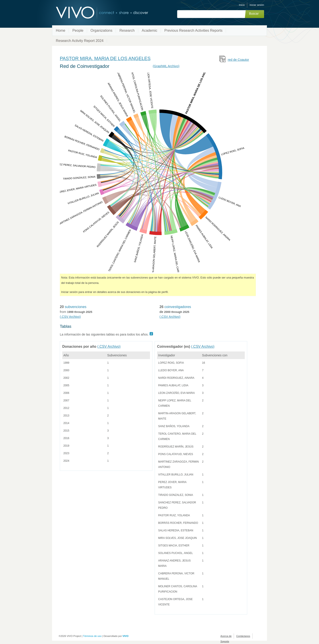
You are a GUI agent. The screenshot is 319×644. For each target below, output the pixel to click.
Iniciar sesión (257, 5)
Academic (150, 30)
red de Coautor (238, 60)
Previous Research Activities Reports (193, 30)
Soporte (225, 641)
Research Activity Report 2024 (80, 41)
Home (61, 30)
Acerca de (226, 636)
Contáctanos (243, 636)
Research (127, 30)
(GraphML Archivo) (166, 66)
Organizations (102, 30)
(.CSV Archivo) (70, 317)
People (78, 30)
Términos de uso (92, 636)
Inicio (242, 5)
